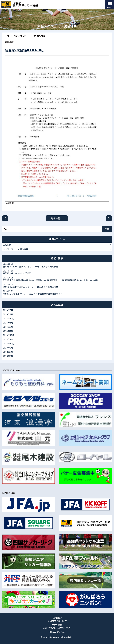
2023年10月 (9, 343)
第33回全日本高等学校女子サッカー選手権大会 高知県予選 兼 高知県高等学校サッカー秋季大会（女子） (57, 279)
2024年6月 (8, 323)
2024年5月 (8, 327)
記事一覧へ (57, 218)
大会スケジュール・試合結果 (16, 249)
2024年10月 (9, 318)
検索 (107, 229)
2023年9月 (8, 348)
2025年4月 (8, 314)
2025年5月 (8, 310)
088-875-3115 (59, 632)
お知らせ (7, 245)
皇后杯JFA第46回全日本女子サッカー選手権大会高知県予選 (57, 286)
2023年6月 (8, 352)
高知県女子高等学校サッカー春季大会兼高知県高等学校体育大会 (57, 293)
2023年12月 (9, 335)
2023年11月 (9, 339)
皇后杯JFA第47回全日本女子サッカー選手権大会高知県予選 (57, 265)
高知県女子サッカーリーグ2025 (57, 272)
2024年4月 (8, 331)
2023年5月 (8, 356)
